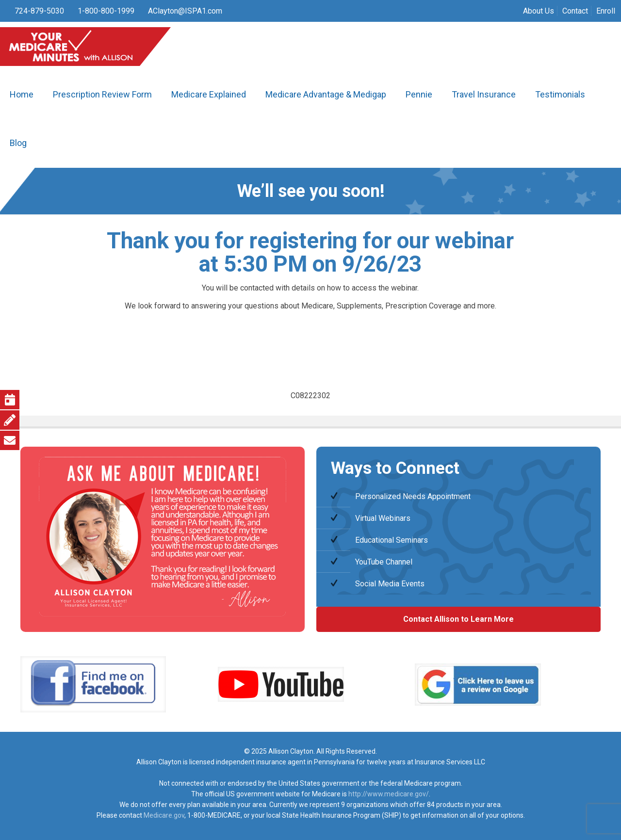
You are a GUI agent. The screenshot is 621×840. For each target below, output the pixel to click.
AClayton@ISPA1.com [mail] (185, 11)
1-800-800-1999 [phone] (106, 11)
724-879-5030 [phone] (39, 11)
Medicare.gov (164, 815)
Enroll (606, 11)
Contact (575, 11)
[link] (93, 684)
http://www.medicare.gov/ (389, 794)
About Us (539, 11)
